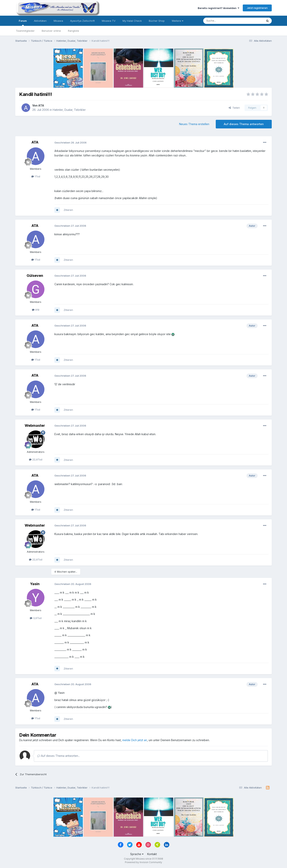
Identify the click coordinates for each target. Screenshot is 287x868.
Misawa (58, 21)
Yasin (35, 584)
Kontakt (152, 854)
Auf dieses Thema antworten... (59, 756)
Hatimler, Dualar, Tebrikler (69, 110)
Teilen (234, 108)
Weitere (177, 21)
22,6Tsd (36, 459)
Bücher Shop (157, 21)
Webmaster (35, 425)
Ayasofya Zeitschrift (82, 21)
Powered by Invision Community (143, 862)
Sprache (137, 854)
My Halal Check (132, 21)
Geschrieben (70, 143)
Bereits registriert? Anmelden (218, 8)
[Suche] (221, 21)
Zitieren (68, 210)
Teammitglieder (25, 31)
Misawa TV (109, 21)
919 (36, 310)
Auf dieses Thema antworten (244, 124)
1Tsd (36, 176)
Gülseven (35, 276)
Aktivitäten (40, 21)
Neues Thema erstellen (194, 124)
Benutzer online (51, 31)
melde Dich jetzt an (135, 740)
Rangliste (74, 31)
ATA (41, 105)
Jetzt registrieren (257, 8)
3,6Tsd (36, 618)
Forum (23, 23)
